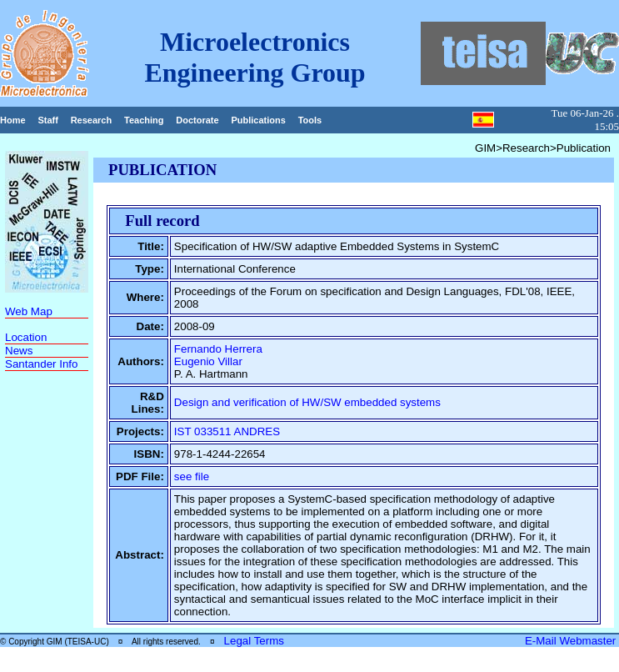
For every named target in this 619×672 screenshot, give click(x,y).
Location (26, 337)
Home (13, 120)
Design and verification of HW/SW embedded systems (307, 402)
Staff (47, 120)
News (19, 351)
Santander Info (41, 364)
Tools (310, 120)
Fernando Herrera (218, 349)
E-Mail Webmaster (572, 641)
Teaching (144, 120)
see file (192, 476)
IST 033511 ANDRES (227, 431)
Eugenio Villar (208, 361)
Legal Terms (254, 641)
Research (92, 120)
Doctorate (197, 120)
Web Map (29, 311)
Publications (258, 120)
